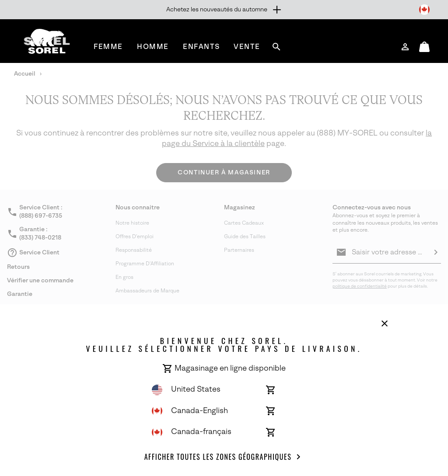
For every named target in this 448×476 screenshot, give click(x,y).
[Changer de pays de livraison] (424, 10)
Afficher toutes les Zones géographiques (224, 457)
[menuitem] (108, 47)
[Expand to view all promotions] (224, 10)
